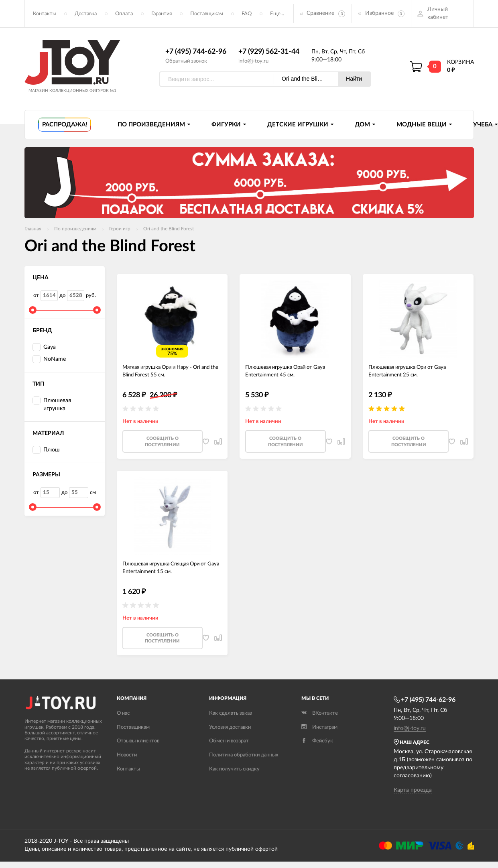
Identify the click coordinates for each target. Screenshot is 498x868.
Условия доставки (230, 738)
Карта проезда (413, 801)
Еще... (277, 14)
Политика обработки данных (244, 766)
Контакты (45, 14)
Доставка (86, 14)
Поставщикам (207, 14)
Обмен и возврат (229, 752)
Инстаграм (319, 738)
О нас (123, 724)
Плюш (46, 452)
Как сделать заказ (231, 724)
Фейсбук (317, 752)
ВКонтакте (320, 724)
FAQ (247, 14)
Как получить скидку (234, 780)
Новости (127, 766)
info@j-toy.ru (253, 62)
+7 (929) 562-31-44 (269, 53)
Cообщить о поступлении (162, 448)
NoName (49, 361)
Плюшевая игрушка (52, 406)
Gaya (44, 349)
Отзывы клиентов (138, 752)
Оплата (124, 14)
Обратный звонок (186, 62)
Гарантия (162, 14)
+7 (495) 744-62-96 (196, 53)
